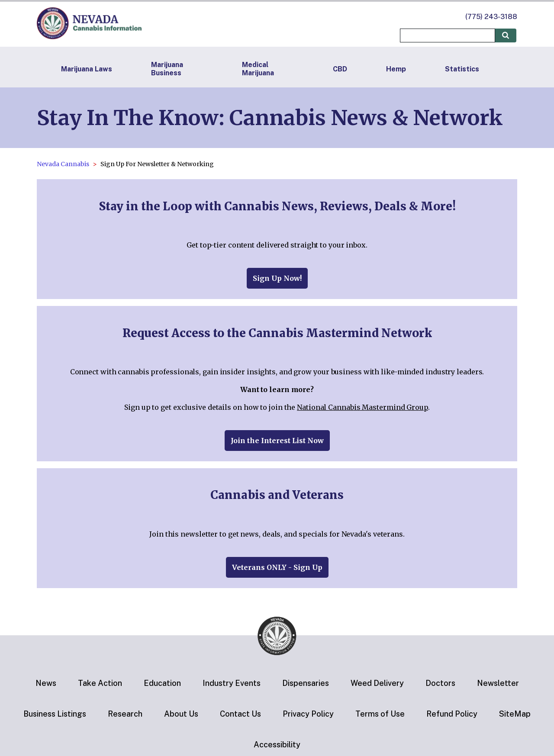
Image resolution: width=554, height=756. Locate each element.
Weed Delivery (377, 683)
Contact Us (240, 714)
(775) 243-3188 (491, 17)
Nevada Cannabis (63, 164)
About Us (181, 714)
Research (125, 714)
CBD (340, 69)
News (46, 683)
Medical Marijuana (258, 69)
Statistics (462, 69)
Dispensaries (306, 683)
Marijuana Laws (87, 69)
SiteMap (515, 714)
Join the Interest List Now (277, 441)
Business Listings (55, 714)
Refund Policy (452, 714)
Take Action (100, 683)
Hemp (396, 69)
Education (162, 683)
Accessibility (277, 745)
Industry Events (232, 683)
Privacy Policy (308, 714)
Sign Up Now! (277, 278)
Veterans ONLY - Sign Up (277, 567)
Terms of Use (380, 714)
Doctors (440, 683)
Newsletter (498, 683)
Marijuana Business (167, 69)
